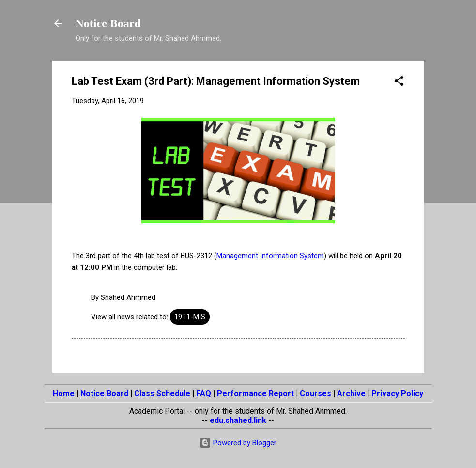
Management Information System (270, 256)
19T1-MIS (190, 317)
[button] (399, 83)
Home (64, 394)
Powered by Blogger (238, 443)
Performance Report (255, 394)
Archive (351, 394)
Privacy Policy (397, 394)
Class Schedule (162, 394)
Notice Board (108, 23)
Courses (315, 394)
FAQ (204, 394)
